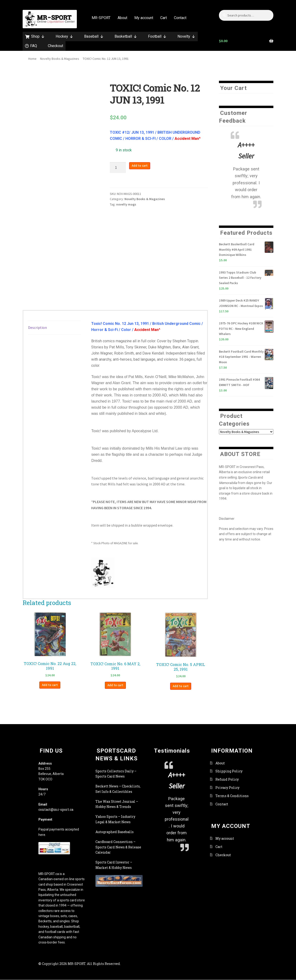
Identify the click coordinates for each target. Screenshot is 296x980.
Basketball (126, 36)
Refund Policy (227, 779)
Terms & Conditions (232, 796)
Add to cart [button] (50, 685)
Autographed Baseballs (115, 832)
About (122, 18)
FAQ (34, 46)
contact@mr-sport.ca (56, 809)
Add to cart (140, 166)
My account (144, 18)
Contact (180, 18)
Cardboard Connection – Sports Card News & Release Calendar (118, 847)
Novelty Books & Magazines (60, 59)
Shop (38, 36)
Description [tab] (37, 327)
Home (32, 59)
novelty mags (126, 204)
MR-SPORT (101, 18)
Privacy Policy (227, 788)
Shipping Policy (229, 771)
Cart (164, 18)
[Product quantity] (118, 168)
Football (157, 36)
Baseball (94, 36)
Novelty (186, 36)
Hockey (64, 36)
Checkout (55, 46)
